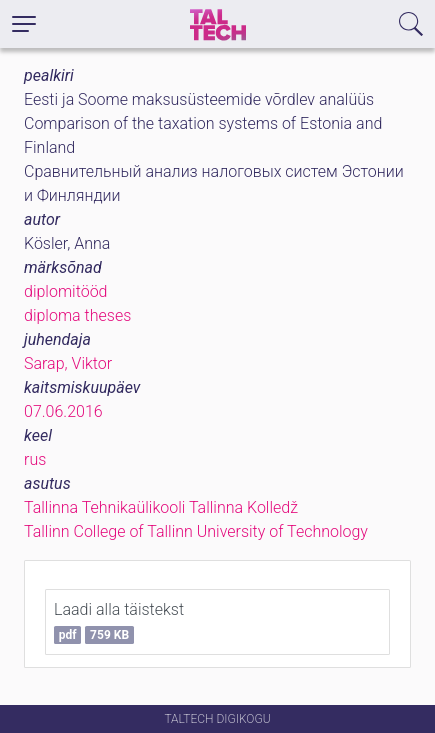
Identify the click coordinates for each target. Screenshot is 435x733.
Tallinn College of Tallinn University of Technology (196, 531)
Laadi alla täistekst (119, 622)
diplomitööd (66, 291)
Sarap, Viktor (68, 363)
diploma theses (77, 315)
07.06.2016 (63, 411)
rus (35, 459)
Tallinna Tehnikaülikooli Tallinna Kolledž (161, 507)
